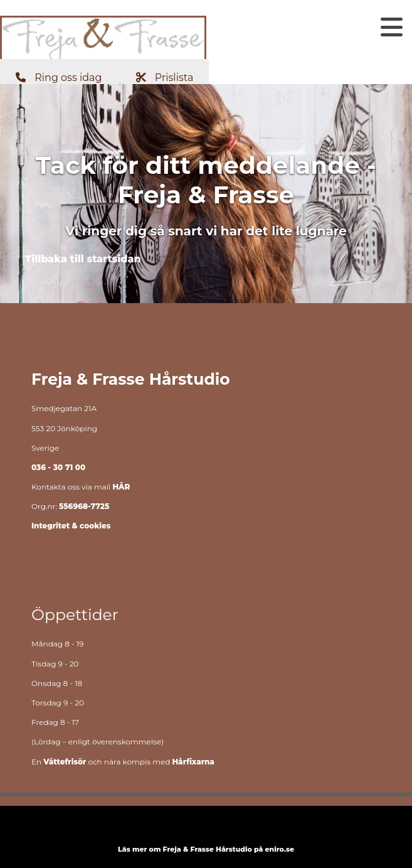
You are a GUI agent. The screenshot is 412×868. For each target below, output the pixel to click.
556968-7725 (84, 506)
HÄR (121, 487)
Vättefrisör (65, 762)
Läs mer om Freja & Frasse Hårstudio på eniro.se (206, 849)
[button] (60, 78)
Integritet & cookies (71, 526)
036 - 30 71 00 (58, 467)
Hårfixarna (193, 762)
